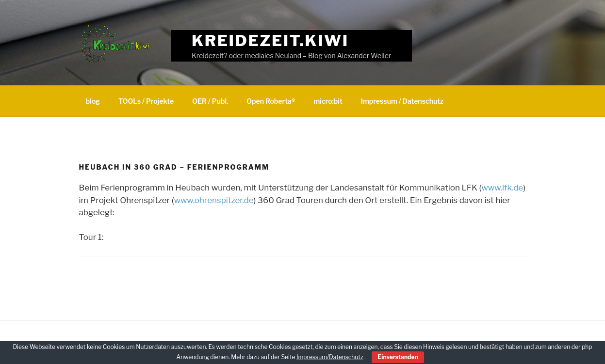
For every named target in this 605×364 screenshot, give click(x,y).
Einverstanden (398, 357)
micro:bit (328, 101)
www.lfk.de (502, 188)
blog (93, 101)
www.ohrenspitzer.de (214, 200)
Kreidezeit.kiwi (270, 40)
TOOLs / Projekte (146, 101)
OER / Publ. (210, 101)
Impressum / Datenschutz (402, 101)
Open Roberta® (271, 101)
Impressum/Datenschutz (330, 357)
